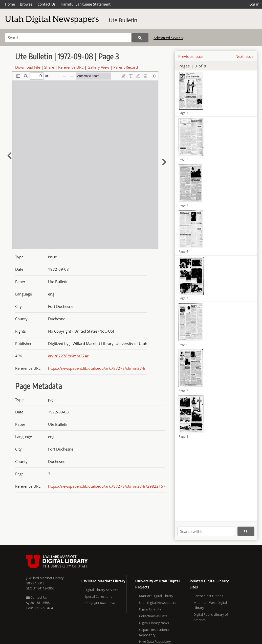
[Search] (68, 38)
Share (49, 67)
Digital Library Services (101, 590)
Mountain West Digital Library (210, 605)
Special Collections (98, 597)
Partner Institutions (208, 596)
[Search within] (206, 531)
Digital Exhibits (150, 609)
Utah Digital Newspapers (158, 603)
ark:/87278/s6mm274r (68, 356)
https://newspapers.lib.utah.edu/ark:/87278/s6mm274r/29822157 (107, 486)
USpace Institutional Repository (154, 632)
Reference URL (71, 67)
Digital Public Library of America (211, 617)
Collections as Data (153, 616)
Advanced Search (168, 38)
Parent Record (126, 67)
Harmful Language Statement (86, 4)
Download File (28, 67)
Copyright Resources (100, 603)
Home (10, 4)
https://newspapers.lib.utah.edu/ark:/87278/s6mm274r (97, 368)
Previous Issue (191, 56)
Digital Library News (154, 623)
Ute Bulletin (123, 20)
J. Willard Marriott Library (45, 578)
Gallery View (98, 67)
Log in (254, 4)
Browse (26, 4)
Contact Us (47, 4)
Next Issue (244, 56)
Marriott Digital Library (156, 596)
